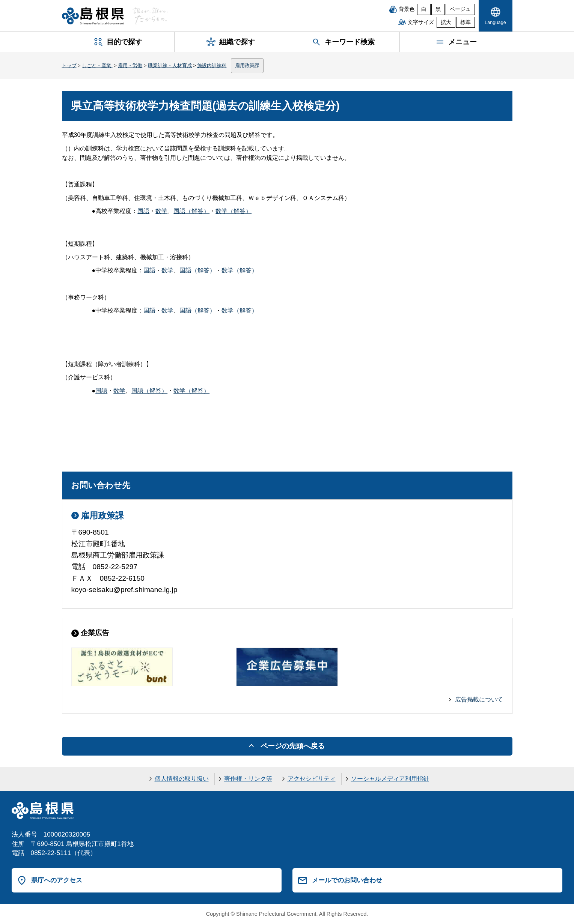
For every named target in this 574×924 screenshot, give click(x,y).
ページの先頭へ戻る (293, 746)
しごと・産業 (97, 65)
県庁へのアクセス (57, 880)
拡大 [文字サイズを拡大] (446, 22)
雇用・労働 (130, 65)
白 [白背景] (424, 9)
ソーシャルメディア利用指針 (390, 779)
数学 (161, 211)
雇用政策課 (247, 65)
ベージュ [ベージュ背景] (460, 9)
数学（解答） (234, 211)
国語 (143, 211)
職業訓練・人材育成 (170, 65)
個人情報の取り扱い (182, 779)
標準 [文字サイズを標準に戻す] (466, 22)
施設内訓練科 (212, 65)
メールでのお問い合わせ (347, 880)
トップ (69, 65)
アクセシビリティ (312, 779)
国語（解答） (191, 211)
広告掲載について (479, 699)
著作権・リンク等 (248, 779)
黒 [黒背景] (438, 9)
